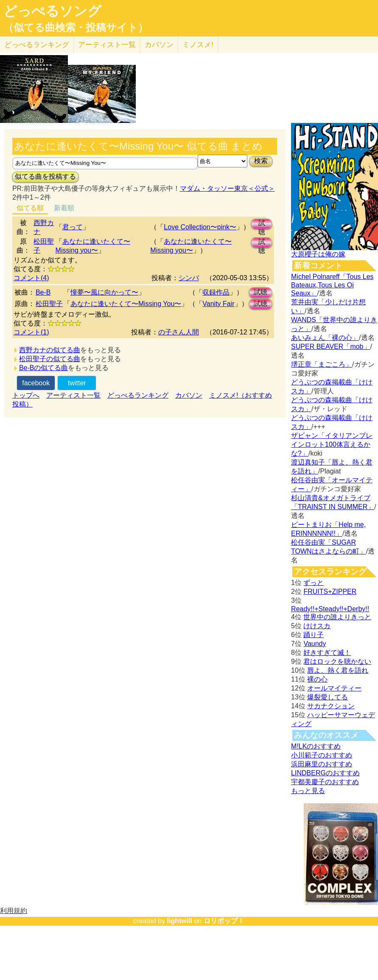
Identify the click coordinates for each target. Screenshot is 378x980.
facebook (36, 383)
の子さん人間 (179, 332)
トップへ (26, 395)
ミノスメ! (198, 45)
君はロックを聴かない (337, 661)
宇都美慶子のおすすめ (325, 782)
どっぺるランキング (138, 395)
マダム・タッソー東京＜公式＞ (227, 188)
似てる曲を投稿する (45, 177)
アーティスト (107, 45)
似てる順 (30, 208)
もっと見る (308, 791)
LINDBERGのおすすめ (325, 773)
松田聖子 (49, 304)
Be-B (43, 292)
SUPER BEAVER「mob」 (330, 347)
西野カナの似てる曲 (50, 350)
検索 (261, 161)
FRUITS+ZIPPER (330, 592)
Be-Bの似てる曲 (44, 368)
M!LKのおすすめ (316, 746)
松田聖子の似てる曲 (50, 359)
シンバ (189, 278)
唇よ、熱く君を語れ (338, 670)
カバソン (159, 45)
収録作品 (216, 292)
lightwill (179, 921)
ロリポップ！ (224, 921)
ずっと (314, 583)
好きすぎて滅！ (327, 653)
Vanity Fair (218, 304)
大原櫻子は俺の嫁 (318, 254)
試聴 (262, 224)
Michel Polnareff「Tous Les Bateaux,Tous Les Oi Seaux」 (332, 285)
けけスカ (317, 626)
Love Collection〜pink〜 (200, 227)
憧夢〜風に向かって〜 (104, 292)
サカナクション (331, 706)
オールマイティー (334, 688)
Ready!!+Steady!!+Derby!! (330, 609)
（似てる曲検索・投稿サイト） (76, 28)
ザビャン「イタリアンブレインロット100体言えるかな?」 (332, 444)
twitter (77, 383)
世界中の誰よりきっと (337, 617)
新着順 (64, 208)
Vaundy (315, 644)
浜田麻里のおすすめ (322, 764)
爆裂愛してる (328, 697)
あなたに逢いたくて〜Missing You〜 (126, 304)
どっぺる (37, 45)
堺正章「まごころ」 (322, 364)
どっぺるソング (52, 11)
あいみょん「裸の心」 (325, 338)
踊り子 (314, 635)
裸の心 (317, 679)
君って (73, 227)
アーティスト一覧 (73, 395)
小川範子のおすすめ (322, 755)
